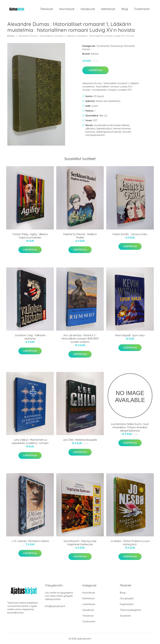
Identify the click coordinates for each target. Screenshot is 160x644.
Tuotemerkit (142, 9)
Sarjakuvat (88, 9)
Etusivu (11, 36)
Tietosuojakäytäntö (131, 610)
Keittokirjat (108, 9)
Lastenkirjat (89, 604)
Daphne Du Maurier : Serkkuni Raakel (80, 236)
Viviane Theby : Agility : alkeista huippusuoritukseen (30, 236)
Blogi (125, 9)
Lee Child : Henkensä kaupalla (80, 440)
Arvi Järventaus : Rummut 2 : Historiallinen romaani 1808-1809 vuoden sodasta (80, 339)
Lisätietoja (95, 70)
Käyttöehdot (127, 604)
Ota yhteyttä (127, 598)
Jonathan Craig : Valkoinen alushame (30, 337)
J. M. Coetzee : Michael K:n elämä (30, 541)
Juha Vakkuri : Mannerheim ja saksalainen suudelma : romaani (30, 441)
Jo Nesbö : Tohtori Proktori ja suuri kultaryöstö (130, 543)
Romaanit (129, 46)
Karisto (86, 49)
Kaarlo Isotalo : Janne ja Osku (130, 234)
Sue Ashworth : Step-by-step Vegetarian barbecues (80, 543)
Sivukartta (125, 616)
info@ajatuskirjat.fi (55, 606)
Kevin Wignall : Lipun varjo (130, 335)
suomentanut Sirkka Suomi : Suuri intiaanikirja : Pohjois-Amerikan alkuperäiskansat (130, 427)
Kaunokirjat (67, 9)
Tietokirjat (46, 9)
